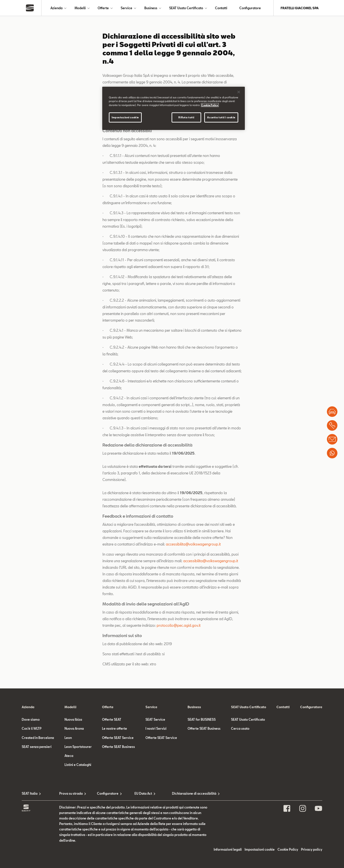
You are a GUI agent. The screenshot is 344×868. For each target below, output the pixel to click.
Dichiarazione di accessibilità (191, 793)
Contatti (221, 8)
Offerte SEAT (112, 719)
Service (126, 8)
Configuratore (250, 8)
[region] (174, 108)
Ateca (69, 756)
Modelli (80, 8)
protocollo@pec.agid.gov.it (179, 625)
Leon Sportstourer (78, 747)
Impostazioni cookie (260, 849)
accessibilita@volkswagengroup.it (193, 544)
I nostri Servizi (156, 728)
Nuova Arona (74, 728)
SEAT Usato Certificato (186, 8)
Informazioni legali (228, 849)
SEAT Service (155, 719)
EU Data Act (143, 793)
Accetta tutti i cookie (221, 117)
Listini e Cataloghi (78, 765)
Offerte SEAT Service (118, 738)
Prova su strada (71, 793)
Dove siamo (31, 719)
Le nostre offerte (115, 728)
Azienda (56, 8)
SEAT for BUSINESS (202, 719)
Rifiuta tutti (186, 117)
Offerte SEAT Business (118, 747)
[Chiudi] (239, 92)
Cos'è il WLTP (32, 728)
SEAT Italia (30, 793)
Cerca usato (240, 728)
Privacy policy (312, 849)
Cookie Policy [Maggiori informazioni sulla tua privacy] (210, 105)
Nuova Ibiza (73, 719)
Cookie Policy (288, 849)
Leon (68, 738)
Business (151, 8)
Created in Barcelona (38, 738)
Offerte (103, 8)
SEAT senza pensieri (37, 747)
